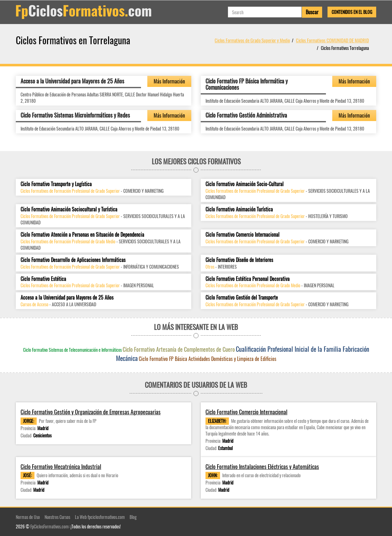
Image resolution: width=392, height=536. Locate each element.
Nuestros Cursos (57, 517)
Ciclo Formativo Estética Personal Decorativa (248, 279)
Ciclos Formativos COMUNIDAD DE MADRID (332, 40)
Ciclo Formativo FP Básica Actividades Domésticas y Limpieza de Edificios (208, 359)
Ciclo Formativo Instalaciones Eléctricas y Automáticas (262, 467)
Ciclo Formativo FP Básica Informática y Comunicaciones (247, 84)
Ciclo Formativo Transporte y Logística (56, 184)
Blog (133, 517)
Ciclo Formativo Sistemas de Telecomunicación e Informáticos (72, 350)
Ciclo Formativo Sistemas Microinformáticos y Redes (75, 115)
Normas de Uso (28, 517)
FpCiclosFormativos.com (49, 526)
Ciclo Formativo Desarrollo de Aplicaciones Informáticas (73, 260)
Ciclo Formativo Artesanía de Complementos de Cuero (179, 349)
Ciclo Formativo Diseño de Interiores (239, 260)
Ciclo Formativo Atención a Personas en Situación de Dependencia (82, 235)
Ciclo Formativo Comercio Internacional (242, 235)
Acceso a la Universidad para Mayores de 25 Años (72, 81)
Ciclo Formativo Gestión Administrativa (246, 115)
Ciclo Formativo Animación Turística (239, 209)
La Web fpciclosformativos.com (100, 517)
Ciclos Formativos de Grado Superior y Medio (252, 40)
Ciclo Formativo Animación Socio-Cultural (245, 184)
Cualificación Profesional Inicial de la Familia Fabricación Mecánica (243, 353)
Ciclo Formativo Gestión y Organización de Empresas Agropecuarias (91, 412)
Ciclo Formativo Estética (43, 279)
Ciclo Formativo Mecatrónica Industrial (61, 467)
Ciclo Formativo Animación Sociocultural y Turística (69, 209)
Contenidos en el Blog (352, 12)
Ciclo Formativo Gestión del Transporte (242, 298)
